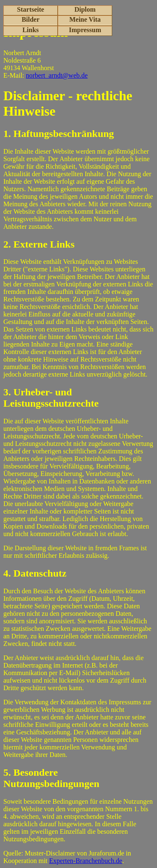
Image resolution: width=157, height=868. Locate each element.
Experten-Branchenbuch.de (86, 861)
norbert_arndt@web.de (57, 75)
